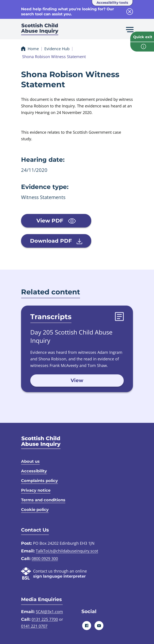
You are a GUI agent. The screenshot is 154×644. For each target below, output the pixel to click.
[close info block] (130, 12)
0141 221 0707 (34, 626)
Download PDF (56, 241)
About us (30, 461)
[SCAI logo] (41, 443)
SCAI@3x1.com (49, 612)
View (77, 380)
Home (33, 49)
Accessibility (34, 471)
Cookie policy (35, 510)
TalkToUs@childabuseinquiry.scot (67, 551)
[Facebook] (87, 625)
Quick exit (143, 37)
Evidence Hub (57, 49)
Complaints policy (39, 481)
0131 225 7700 (45, 619)
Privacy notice (36, 490)
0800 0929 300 (45, 559)
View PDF (56, 221)
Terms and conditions (43, 500)
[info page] (142, 47)
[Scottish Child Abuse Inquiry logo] (40, 31)
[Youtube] (99, 625)
